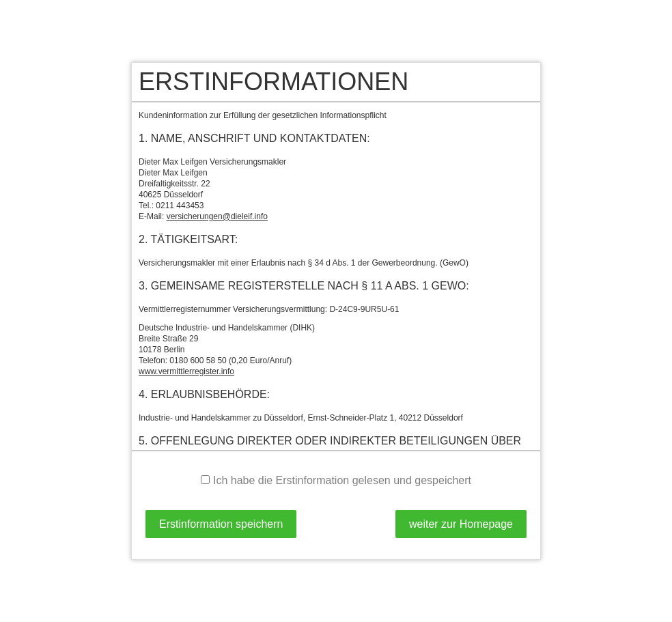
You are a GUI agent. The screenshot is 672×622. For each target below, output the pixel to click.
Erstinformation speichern (221, 524)
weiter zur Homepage (461, 524)
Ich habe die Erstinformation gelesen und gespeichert (336, 481)
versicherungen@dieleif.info (217, 216)
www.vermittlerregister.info (186, 371)
